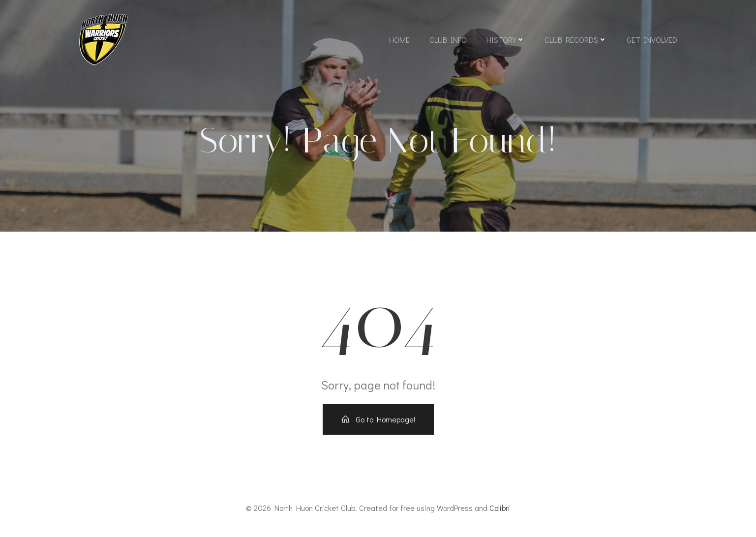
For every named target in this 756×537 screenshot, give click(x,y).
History (506, 40)
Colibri (500, 508)
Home (399, 40)
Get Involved (652, 40)
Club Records (576, 40)
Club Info (448, 40)
